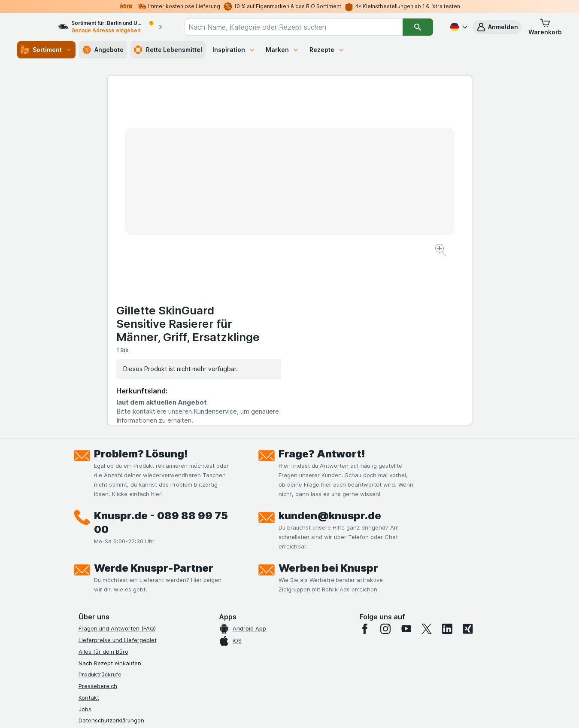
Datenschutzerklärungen (111, 550)
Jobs (85, 539)
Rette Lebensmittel (168, 50)
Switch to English (305, 676)
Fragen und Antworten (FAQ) (117, 458)
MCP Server (94, 619)
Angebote (103, 50)
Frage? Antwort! (322, 284)
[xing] (468, 459)
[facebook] (365, 459)
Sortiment (46, 50)
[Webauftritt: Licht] (285, 711)
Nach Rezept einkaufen (110, 493)
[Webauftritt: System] (246, 711)
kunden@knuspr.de (330, 346)
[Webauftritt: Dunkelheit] (328, 711)
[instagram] (385, 459)
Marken (282, 50)
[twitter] (427, 459)
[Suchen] (418, 27)
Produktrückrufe (100, 504)
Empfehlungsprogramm (109, 608)
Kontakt (89, 527)
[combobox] (301, 27)
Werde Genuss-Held (105, 585)
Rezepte (327, 50)
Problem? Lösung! (141, 284)
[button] (497, 27)
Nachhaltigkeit (98, 596)
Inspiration (234, 50)
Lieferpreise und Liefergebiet (118, 470)
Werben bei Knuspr (328, 398)
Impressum (93, 573)
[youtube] (406, 459)
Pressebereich (98, 516)
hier (222, 654)
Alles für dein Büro (103, 481)
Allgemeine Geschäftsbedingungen (126, 562)
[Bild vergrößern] (259, 224)
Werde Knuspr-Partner (154, 398)
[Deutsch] (458, 27)
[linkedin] (447, 459)
